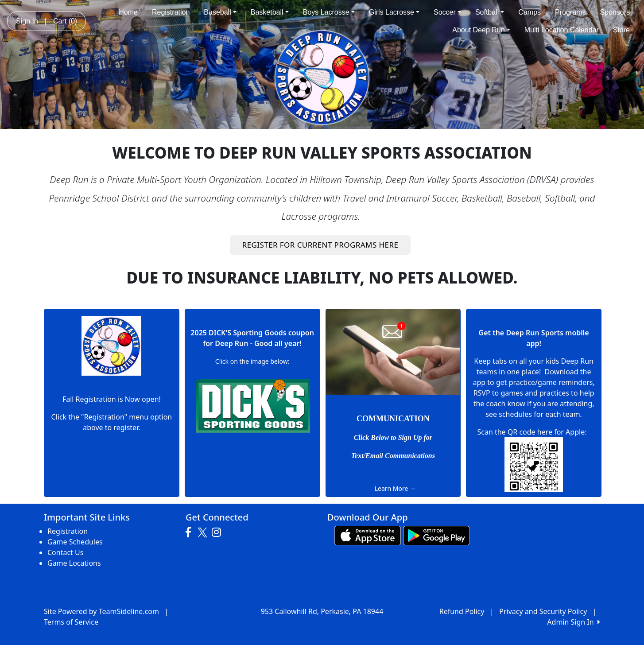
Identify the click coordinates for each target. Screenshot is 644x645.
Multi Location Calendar (562, 30)
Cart (65, 21)
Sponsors (615, 12)
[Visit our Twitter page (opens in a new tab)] (204, 532)
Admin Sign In (574, 622)
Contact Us (65, 552)
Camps (530, 12)
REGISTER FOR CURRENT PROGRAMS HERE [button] (320, 245)
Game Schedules (75, 542)
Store (621, 30)
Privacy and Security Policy (543, 611)
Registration (171, 12)
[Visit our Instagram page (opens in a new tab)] (219, 532)
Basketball (270, 12)
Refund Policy (462, 611)
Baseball (220, 12)
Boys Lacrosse (329, 12)
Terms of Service (71, 622)
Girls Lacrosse (394, 12)
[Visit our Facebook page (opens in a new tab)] (190, 532)
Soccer (447, 12)
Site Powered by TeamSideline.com (101, 611)
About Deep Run (481, 30)
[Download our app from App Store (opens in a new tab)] (368, 535)
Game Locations (74, 563)
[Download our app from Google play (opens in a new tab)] (436, 535)
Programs (570, 12)
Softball (490, 12)
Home (128, 12)
